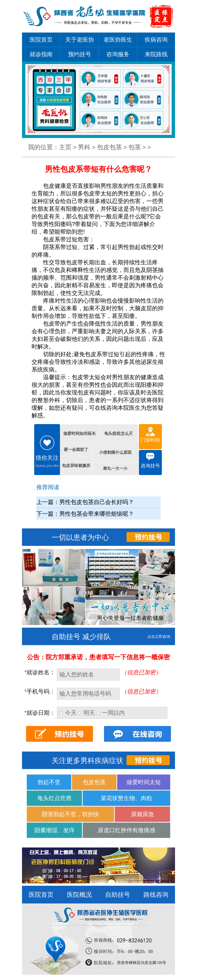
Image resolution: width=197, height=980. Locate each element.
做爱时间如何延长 (80, 434)
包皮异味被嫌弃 (76, 466)
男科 (84, 147)
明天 (87, 713)
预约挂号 (80, 54)
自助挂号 (118, 895)
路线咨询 (156, 895)
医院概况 (79, 895)
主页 (65, 147)
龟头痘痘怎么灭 (118, 434)
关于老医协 (80, 40)
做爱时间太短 (144, 782)
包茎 (135, 147)
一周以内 (111, 713)
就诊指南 (41, 54)
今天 (69, 713)
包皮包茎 (109, 147)
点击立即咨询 (159, 637)
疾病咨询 (156, 40)
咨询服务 (118, 54)
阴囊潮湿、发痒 (55, 830)
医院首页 (41, 40)
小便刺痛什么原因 (115, 452)
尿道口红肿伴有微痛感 (126, 830)
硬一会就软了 (76, 450)
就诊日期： (40, 713)
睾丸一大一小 (115, 468)
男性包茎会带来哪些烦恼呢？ (97, 514)
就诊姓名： (40, 672)
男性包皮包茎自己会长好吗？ (97, 502)
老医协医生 (118, 40)
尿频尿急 (142, 814)
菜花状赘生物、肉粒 (126, 798)
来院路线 (156, 54)
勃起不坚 (49, 782)
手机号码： (40, 691)
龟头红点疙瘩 (55, 798)
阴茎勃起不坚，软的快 (71, 814)
